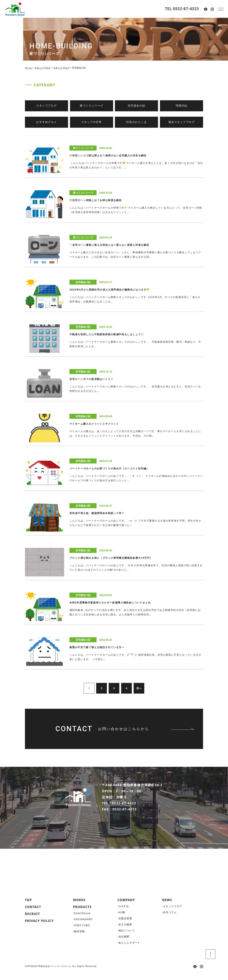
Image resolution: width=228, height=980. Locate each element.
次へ (139, 688)
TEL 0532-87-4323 (182, 9)
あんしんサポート (129, 949)
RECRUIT (33, 920)
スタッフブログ (46, 106)
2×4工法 (124, 912)
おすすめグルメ (46, 122)
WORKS (80, 906)
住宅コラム (170, 918)
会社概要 (124, 943)
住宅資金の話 (137, 106)
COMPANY (127, 906)
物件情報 (79, 938)
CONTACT (33, 913)
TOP (29, 906)
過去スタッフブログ (182, 122)
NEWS (167, 906)
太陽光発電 (125, 925)
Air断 (122, 918)
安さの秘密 (125, 931)
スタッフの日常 (92, 122)
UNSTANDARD (83, 926)
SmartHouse (82, 920)
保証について (127, 937)
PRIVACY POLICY (40, 927)
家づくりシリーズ (92, 106)
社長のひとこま (137, 122)
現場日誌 (182, 106)
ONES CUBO (82, 932)
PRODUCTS (83, 913)
